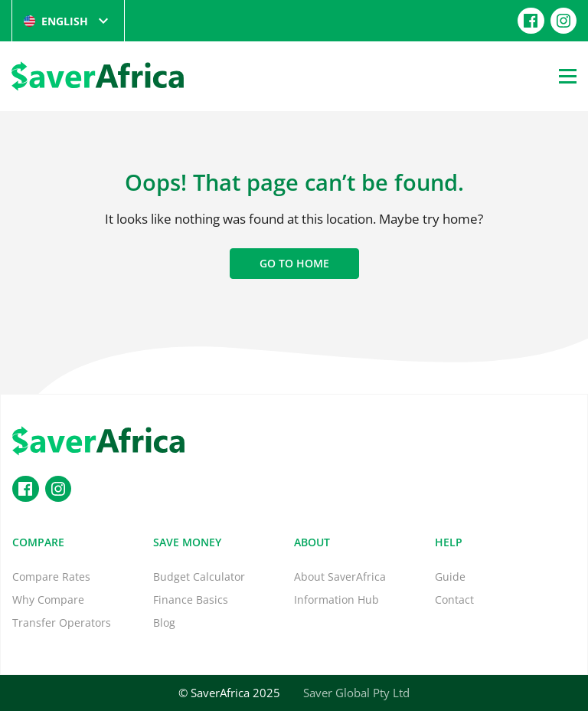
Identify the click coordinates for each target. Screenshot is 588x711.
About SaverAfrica (340, 577)
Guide (450, 577)
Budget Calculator (199, 577)
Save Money (187, 542)
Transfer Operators (62, 623)
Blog (164, 623)
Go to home (294, 263)
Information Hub (336, 600)
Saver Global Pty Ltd (356, 693)
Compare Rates (51, 577)
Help (449, 542)
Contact (454, 600)
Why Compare (48, 600)
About (312, 542)
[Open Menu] (568, 76)
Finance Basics (191, 600)
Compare (38, 542)
